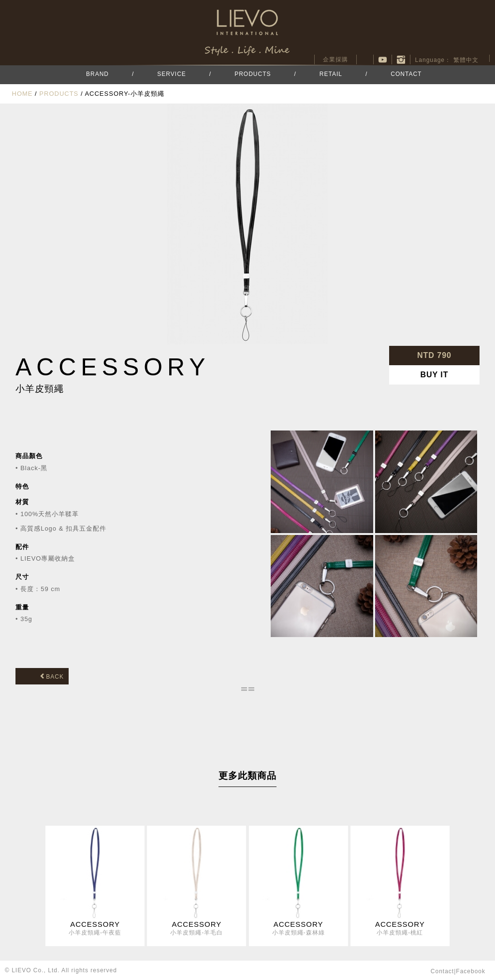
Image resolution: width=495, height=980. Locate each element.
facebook (365, 59)
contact (442, 971)
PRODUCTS (253, 74)
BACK (52, 676)
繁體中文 (466, 60)
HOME (22, 94)
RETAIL (331, 74)
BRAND (97, 74)
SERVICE (171, 74)
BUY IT (434, 375)
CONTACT (406, 74)
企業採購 (335, 59)
